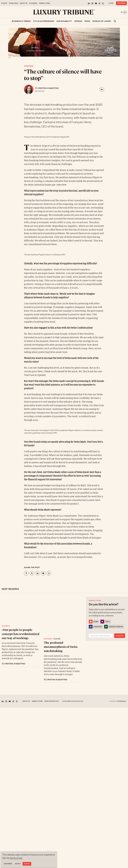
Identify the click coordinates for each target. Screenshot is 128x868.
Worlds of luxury (102, 21)
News (87, 21)
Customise (8, 864)
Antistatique (121, 701)
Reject (18, 864)
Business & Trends (21, 21)
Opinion (78, 21)
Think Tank (13, 3)
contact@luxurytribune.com (73, 701)
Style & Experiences (44, 21)
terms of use (16, 858)
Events (4, 3)
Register (120, 636)
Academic (33, 3)
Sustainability (64, 21)
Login (111, 3)
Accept (27, 864)
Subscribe (121, 3)
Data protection (52, 701)
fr (122, 12)
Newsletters (45, 3)
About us (24, 3)
